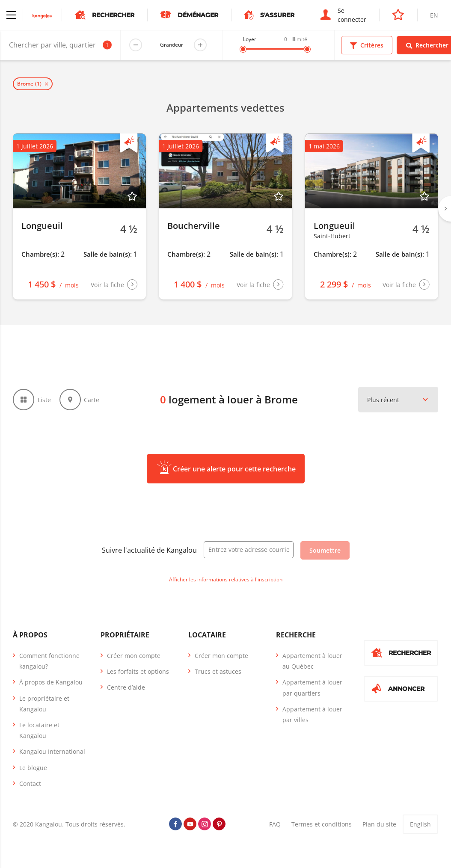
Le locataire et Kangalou (39, 730)
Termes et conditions (322, 824)
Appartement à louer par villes (312, 714)
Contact (30, 784)
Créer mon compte (134, 656)
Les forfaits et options (138, 671)
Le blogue (33, 768)
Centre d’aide (126, 687)
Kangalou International (52, 751)
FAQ (275, 824)
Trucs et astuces (218, 671)
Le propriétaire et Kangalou (44, 704)
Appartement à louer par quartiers (312, 687)
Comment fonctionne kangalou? (49, 661)
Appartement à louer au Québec (312, 661)
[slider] (243, 49)
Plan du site (379, 824)
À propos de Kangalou (51, 682)
